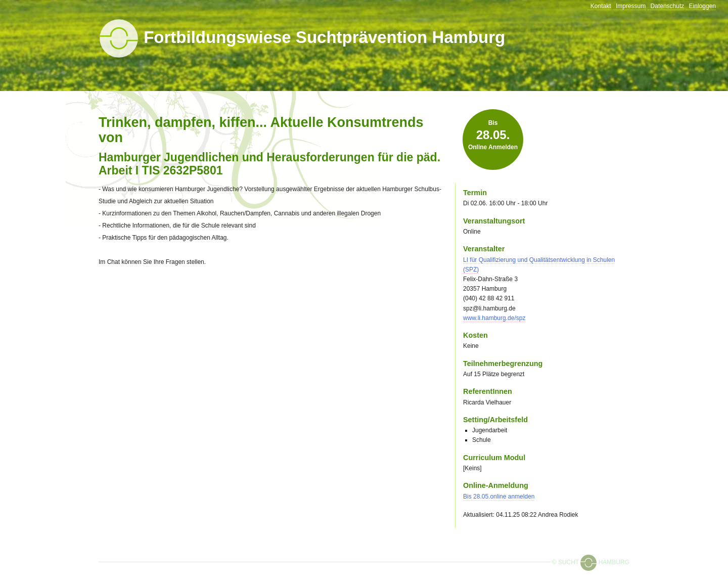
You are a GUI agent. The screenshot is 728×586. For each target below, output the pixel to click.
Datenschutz (668, 6)
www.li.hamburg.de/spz (494, 318)
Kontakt (601, 6)
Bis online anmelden (493, 135)
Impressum (631, 6)
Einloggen (702, 6)
